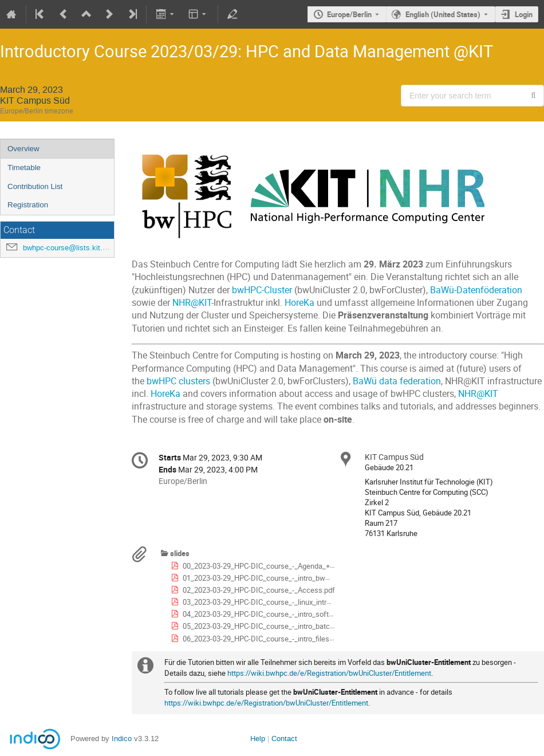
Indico (122, 739)
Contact (284, 739)
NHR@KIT (192, 303)
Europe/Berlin (349, 14)
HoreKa (299, 303)
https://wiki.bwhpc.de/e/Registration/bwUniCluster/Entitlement (329, 673)
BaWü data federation (397, 381)
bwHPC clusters (178, 381)
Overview (23, 149)
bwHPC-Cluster (262, 290)
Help (258, 739)
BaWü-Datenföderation (476, 290)
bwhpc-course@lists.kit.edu (69, 248)
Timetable (24, 168)
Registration (28, 205)
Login (524, 14)
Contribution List (35, 186)
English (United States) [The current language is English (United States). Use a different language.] (443, 14)
